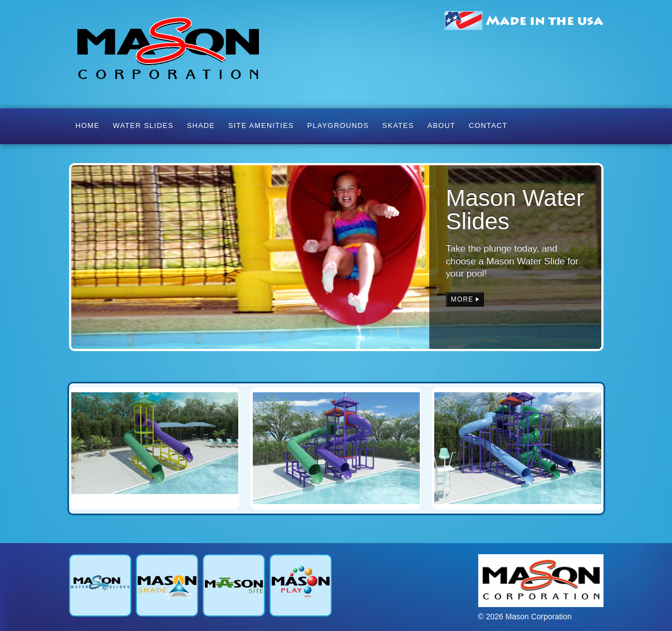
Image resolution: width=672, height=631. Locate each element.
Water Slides (143, 125)
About (442, 125)
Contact (488, 125)
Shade (201, 125)
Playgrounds (338, 125)
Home (88, 125)
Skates (398, 125)
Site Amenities (261, 125)
